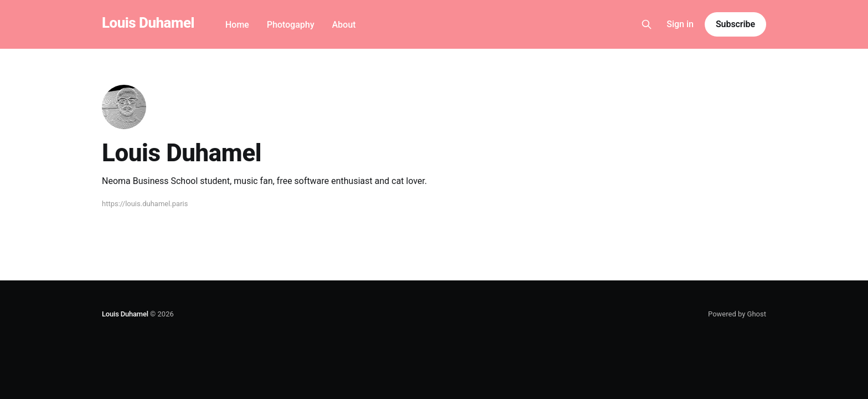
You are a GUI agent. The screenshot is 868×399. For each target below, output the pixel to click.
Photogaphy (291, 25)
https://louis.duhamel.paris (145, 204)
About (344, 25)
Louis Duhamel (148, 23)
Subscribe (735, 24)
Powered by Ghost (737, 314)
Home (237, 25)
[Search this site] (647, 24)
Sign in (680, 24)
